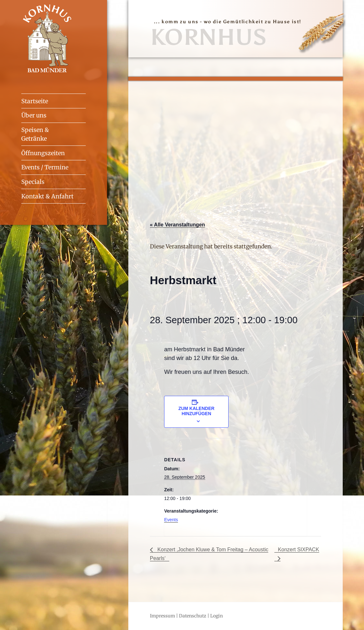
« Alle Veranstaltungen (177, 225)
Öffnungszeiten (43, 153)
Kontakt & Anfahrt (47, 196)
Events (171, 520)
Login (216, 616)
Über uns (34, 115)
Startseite (35, 101)
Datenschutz (193, 616)
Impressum (162, 616)
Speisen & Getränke (35, 134)
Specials (33, 182)
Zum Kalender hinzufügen (196, 411)
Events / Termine (45, 167)
